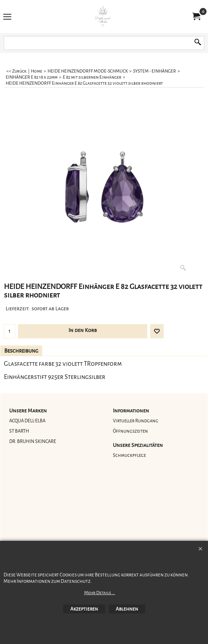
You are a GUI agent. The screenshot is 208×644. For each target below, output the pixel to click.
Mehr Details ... (100, 593)
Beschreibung (21, 351)
